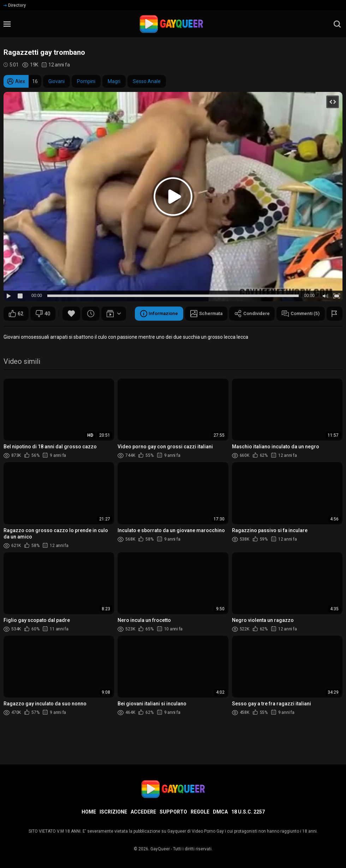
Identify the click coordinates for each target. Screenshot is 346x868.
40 (43, 314)
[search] (337, 24)
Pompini (86, 81)
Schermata (79, 331)
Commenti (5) (178, 331)
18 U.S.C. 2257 (248, 812)
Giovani (56, 81)
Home (89, 812)
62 (16, 314)
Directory (15, 5)
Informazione (29, 331)
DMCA (220, 812)
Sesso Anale (147, 81)
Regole (200, 812)
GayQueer (160, 849)
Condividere (127, 331)
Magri (114, 81)
